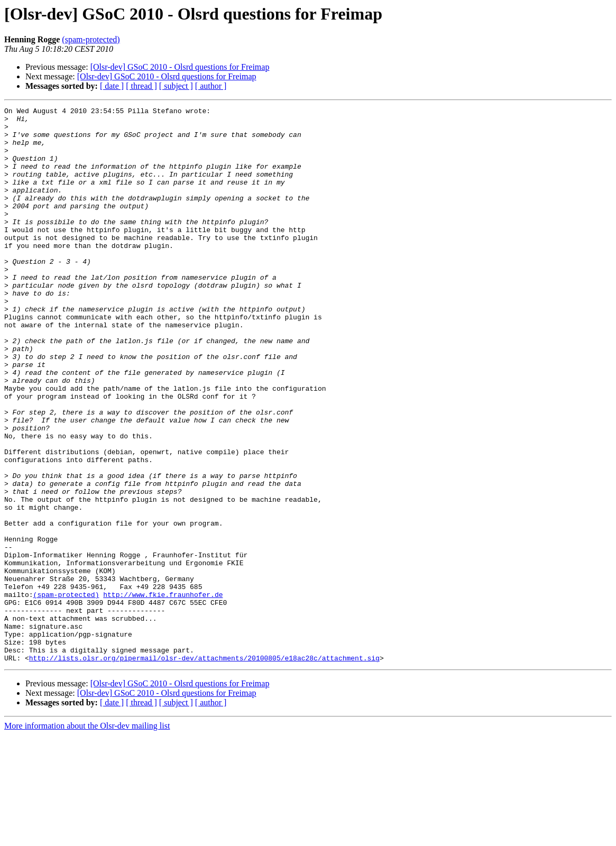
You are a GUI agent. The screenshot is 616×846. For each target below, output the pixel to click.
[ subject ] (176, 86)
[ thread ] (141, 86)
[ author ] (211, 86)
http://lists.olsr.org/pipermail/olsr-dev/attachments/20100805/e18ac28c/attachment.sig (204, 769)
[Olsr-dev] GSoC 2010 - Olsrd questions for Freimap (180, 67)
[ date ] (112, 86)
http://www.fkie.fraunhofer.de (163, 693)
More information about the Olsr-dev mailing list (87, 837)
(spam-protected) (91, 39)
